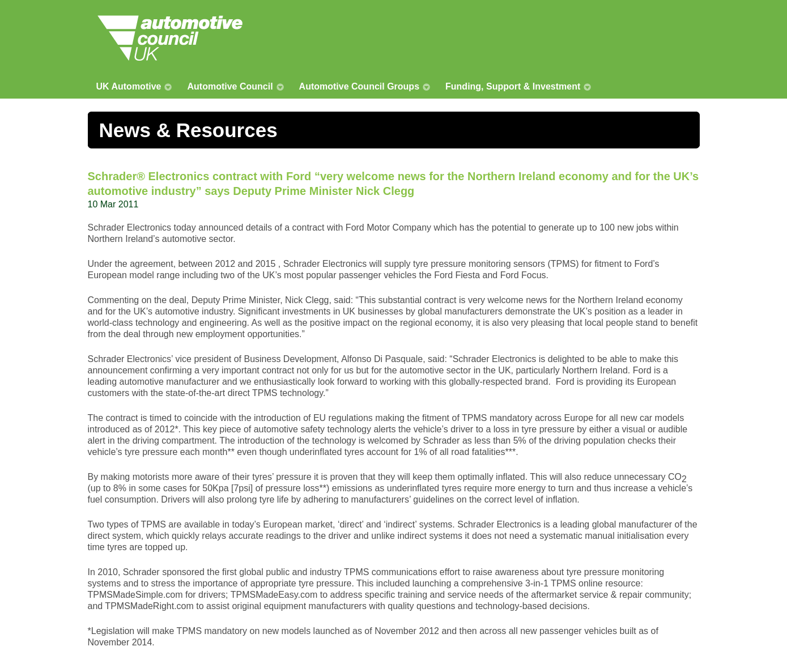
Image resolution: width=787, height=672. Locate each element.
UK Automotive (129, 86)
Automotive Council (230, 86)
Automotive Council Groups (359, 86)
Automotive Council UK (170, 38)
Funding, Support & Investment (513, 86)
